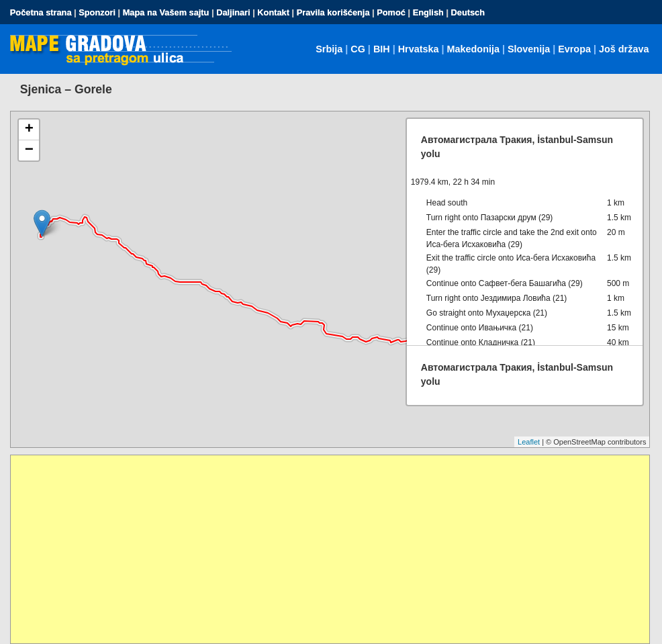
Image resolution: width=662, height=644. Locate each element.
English (428, 12)
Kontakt (273, 12)
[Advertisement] (330, 549)
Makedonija (473, 49)
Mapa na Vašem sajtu (166, 12)
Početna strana (41, 12)
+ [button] (29, 130)
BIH (382, 49)
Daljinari (233, 12)
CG (358, 49)
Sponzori (97, 12)
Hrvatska (419, 49)
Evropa (574, 49)
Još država (624, 49)
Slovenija (529, 49)
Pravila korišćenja (333, 12)
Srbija (329, 49)
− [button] (29, 150)
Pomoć (391, 12)
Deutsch (468, 12)
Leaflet (529, 442)
